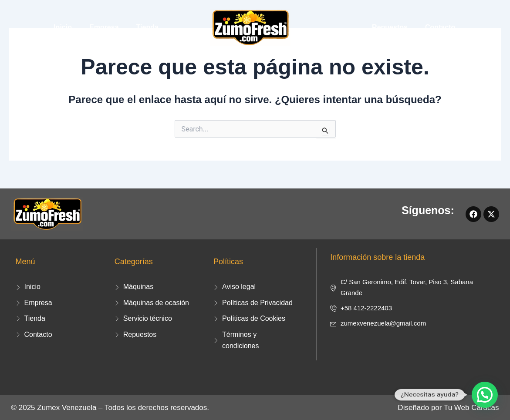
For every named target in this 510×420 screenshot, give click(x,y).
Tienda (147, 27)
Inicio (63, 27)
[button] (485, 395)
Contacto (440, 27)
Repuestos (390, 27)
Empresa (104, 27)
